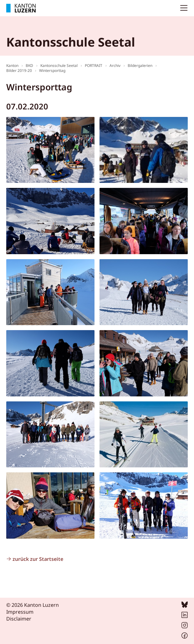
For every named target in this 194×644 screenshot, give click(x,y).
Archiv (115, 65)
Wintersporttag (52, 70)
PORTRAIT (94, 65)
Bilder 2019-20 (19, 70)
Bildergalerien (140, 65)
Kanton (12, 65)
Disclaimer (19, 619)
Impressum (20, 612)
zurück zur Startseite (38, 559)
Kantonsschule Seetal (59, 65)
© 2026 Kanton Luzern (33, 605)
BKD (29, 65)
